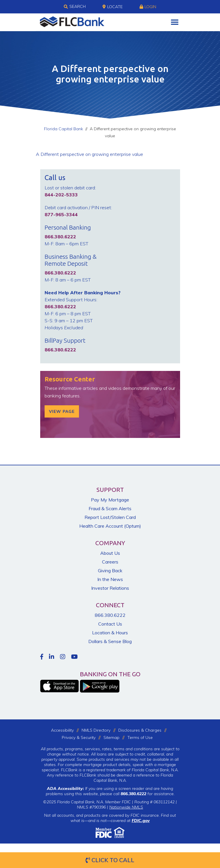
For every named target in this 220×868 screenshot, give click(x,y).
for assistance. (148, 794)
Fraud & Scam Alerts (110, 508)
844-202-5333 (61, 195)
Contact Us (110, 624)
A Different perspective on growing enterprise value (89, 154)
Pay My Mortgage (110, 500)
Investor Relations (110, 588)
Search (75, 7)
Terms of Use (140, 737)
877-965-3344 (61, 214)
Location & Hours (110, 633)
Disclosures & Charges (140, 730)
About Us (110, 553)
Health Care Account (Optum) (110, 526)
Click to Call (110, 860)
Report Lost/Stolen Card (110, 517)
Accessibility (62, 730)
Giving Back (110, 571)
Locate (113, 7)
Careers (110, 562)
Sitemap (111, 737)
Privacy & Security (79, 737)
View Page (62, 411)
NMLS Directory (96, 730)
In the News (110, 579)
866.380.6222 (110, 615)
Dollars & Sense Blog (110, 641)
